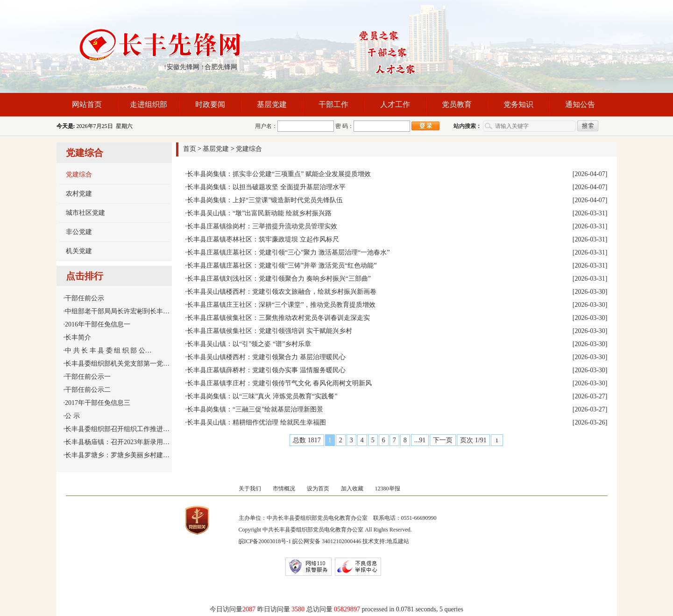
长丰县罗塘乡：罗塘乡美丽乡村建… (117, 455)
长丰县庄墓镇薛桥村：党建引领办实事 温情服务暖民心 (266, 370)
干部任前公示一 (88, 377)
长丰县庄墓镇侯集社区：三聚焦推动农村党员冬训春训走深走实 (278, 318)
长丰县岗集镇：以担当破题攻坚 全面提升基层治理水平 (266, 187)
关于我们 (250, 489)
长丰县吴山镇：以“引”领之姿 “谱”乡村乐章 (249, 344)
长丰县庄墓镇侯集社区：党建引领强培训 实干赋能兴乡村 (269, 331)
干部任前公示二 (88, 390)
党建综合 (79, 174)
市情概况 (284, 489)
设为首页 (318, 489)
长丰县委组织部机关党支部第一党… (117, 364)
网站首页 (87, 104)
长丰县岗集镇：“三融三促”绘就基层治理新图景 (255, 409)
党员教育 (457, 104)
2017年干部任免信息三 (98, 403)
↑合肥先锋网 (219, 67)
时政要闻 (210, 104)
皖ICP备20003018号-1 (265, 541)
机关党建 (79, 251)
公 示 (72, 416)
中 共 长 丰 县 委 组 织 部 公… (108, 350)
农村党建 (79, 194)
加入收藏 (352, 489)
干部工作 (333, 104)
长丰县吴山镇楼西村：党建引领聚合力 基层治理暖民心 (266, 357)
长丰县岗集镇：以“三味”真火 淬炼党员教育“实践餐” (262, 396)
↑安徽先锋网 (181, 67)
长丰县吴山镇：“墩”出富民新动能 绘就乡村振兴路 (259, 213)
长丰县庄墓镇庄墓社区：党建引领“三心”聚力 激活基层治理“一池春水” (288, 252)
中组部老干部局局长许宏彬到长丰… (117, 311)
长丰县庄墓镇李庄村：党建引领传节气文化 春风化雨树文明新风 (279, 383)
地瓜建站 (398, 541)
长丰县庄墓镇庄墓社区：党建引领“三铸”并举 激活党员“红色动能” (282, 266)
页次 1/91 (473, 440)
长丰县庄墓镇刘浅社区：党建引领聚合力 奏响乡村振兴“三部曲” (279, 279)
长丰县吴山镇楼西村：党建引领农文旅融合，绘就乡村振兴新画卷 (282, 292)
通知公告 (580, 104)
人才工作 (395, 104)
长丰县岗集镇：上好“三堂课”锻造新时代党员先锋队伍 (265, 200)
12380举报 (388, 489)
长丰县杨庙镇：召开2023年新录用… (117, 442)
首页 (190, 149)
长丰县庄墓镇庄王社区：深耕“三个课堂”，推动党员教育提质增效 (281, 305)
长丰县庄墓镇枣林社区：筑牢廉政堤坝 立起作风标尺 (263, 239)
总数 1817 (307, 440)
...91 (420, 440)
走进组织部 (149, 104)
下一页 (443, 440)
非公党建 (79, 232)
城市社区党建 (85, 213)
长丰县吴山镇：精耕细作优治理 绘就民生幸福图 (256, 422)
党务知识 (518, 104)
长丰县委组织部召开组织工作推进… (117, 429)
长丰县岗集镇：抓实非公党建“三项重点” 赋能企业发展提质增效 (279, 174)
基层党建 (272, 104)
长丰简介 (78, 337)
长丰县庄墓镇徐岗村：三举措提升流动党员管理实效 (262, 226)
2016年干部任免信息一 (98, 324)
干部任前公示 (85, 298)
